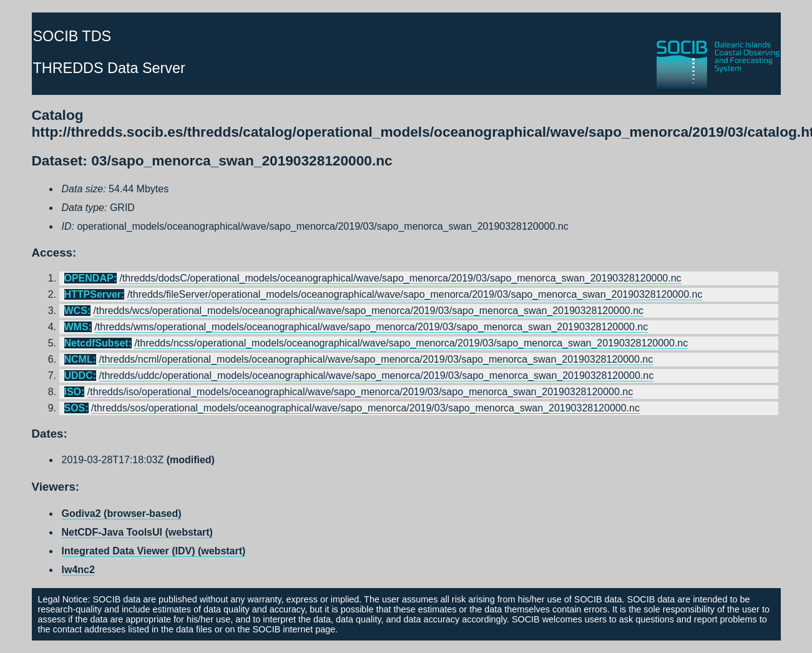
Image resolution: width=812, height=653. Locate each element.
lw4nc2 (78, 570)
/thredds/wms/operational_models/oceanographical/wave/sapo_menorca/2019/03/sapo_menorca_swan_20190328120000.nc (371, 327)
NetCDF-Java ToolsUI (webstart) (137, 532)
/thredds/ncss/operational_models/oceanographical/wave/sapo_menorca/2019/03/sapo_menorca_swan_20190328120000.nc (411, 343)
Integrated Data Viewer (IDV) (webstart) (154, 551)
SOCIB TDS (72, 36)
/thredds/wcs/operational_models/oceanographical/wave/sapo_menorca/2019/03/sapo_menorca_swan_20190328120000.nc (369, 311)
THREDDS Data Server (109, 68)
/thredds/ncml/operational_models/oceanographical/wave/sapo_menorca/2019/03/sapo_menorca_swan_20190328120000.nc (376, 359)
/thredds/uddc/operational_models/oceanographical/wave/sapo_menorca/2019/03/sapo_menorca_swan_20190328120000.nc (377, 376)
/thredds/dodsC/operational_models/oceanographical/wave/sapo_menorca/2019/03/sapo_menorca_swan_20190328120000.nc (400, 278)
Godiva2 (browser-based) (122, 513)
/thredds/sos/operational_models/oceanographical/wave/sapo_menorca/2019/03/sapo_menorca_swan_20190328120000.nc (365, 408)
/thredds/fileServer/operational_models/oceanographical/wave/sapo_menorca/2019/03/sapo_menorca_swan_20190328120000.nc (415, 294)
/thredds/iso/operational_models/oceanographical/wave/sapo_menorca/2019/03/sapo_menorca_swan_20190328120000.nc (360, 392)
